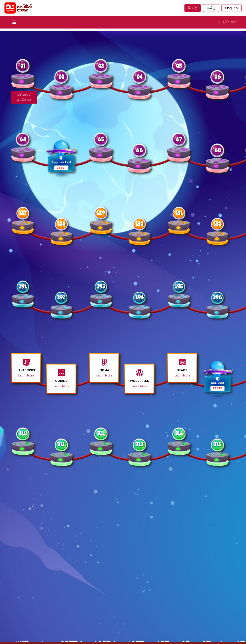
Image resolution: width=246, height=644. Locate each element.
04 (140, 77)
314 (179, 433)
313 (139, 444)
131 (179, 213)
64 (23, 139)
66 (139, 150)
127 (23, 213)
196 (218, 297)
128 (61, 224)
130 (139, 224)
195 (179, 286)
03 (101, 66)
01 (23, 66)
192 (61, 297)
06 (218, 77)
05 (179, 66)
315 (218, 444)
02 (61, 77)
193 (101, 286)
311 (61, 444)
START (61, 168)
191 (23, 286)
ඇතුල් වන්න (228, 22)
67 (179, 139)
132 (217, 224)
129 (101, 213)
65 (101, 139)
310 (23, 433)
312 (101, 433)
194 (140, 297)
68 (218, 150)
